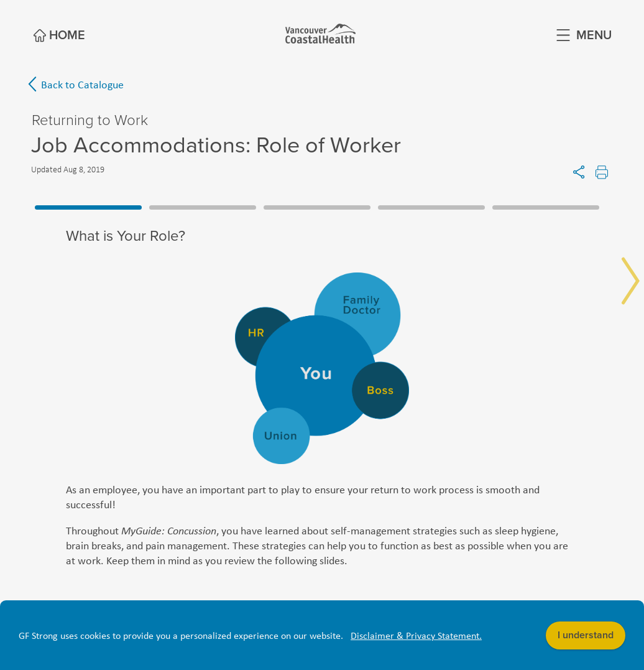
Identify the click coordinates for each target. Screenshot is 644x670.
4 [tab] (431, 207)
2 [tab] (202, 207)
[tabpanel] (322, 398)
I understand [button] (586, 635)
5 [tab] (545, 207)
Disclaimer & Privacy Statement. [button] (416, 635)
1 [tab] (88, 207)
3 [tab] (317, 207)
